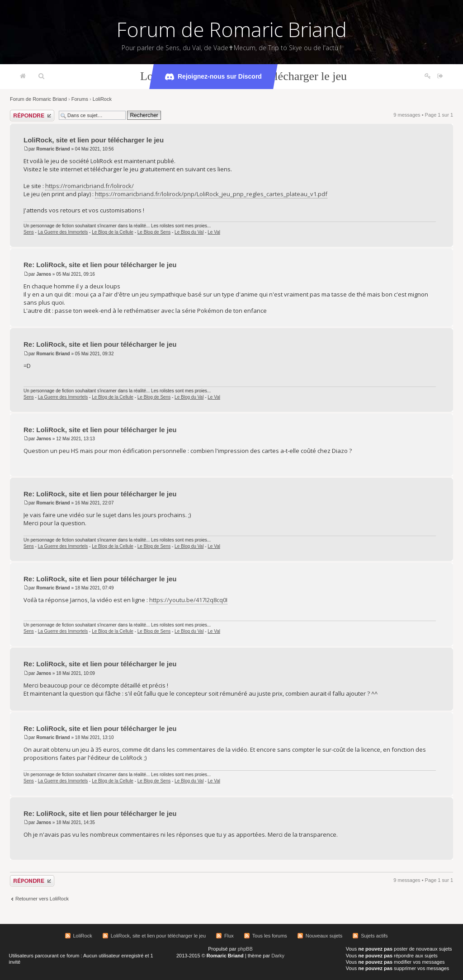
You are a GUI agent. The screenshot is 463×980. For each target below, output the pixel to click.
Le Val (214, 232)
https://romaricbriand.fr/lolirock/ (90, 186)
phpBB (245, 949)
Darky (278, 956)
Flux (229, 936)
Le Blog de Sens (154, 232)
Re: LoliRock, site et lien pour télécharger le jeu (100, 265)
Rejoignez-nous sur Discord (213, 77)
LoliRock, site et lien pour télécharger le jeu (94, 140)
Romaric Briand (53, 149)
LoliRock (102, 99)
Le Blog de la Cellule (113, 232)
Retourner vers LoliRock (42, 899)
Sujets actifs (374, 936)
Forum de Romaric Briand (232, 29)
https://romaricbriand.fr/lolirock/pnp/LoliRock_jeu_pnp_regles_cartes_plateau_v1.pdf (211, 194)
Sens (29, 232)
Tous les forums (270, 936)
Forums (80, 99)
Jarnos (44, 274)
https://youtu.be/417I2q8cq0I (188, 600)
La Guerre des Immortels (63, 232)
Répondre (32, 115)
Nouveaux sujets (324, 936)
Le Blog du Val (189, 232)
